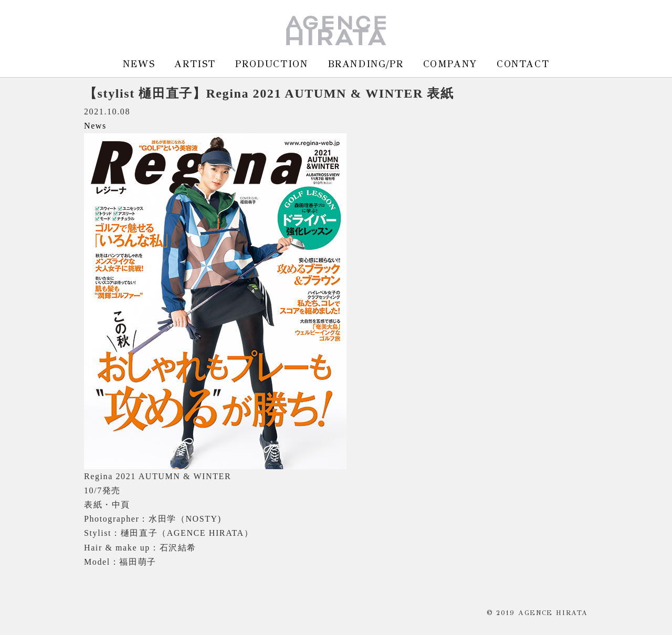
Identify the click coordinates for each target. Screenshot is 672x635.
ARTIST (195, 64)
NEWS (139, 64)
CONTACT (523, 64)
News (95, 126)
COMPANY (450, 64)
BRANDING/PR (366, 64)
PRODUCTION (271, 64)
